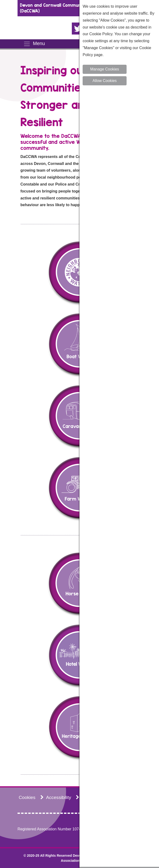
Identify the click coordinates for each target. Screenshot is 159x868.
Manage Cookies (105, 69)
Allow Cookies (104, 81)
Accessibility (63, 798)
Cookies (31, 798)
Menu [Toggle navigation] (34, 44)
